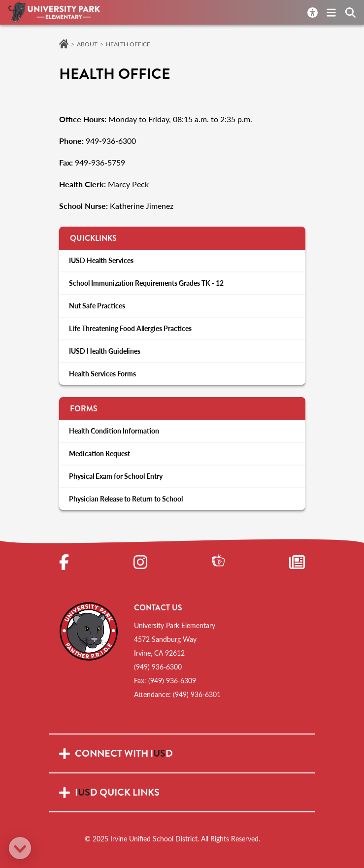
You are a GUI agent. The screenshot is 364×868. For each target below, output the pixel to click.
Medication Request (99, 453)
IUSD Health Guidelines (105, 351)
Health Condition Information (114, 431)
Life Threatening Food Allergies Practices (130, 328)
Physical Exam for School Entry (116, 476)
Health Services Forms (102, 374)
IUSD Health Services (101, 260)
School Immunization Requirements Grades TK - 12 (146, 283)
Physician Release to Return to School (126, 499)
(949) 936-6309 (172, 681)
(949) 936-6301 (197, 694)
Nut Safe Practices (97, 306)
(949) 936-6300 (158, 667)
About (87, 44)
